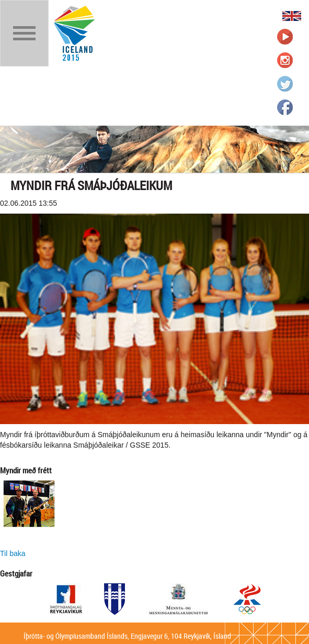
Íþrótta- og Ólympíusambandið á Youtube (285, 37)
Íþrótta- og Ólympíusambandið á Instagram (285, 60)
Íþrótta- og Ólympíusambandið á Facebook (285, 107)
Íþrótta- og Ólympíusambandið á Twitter (285, 84)
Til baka (13, 553)
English (292, 16)
